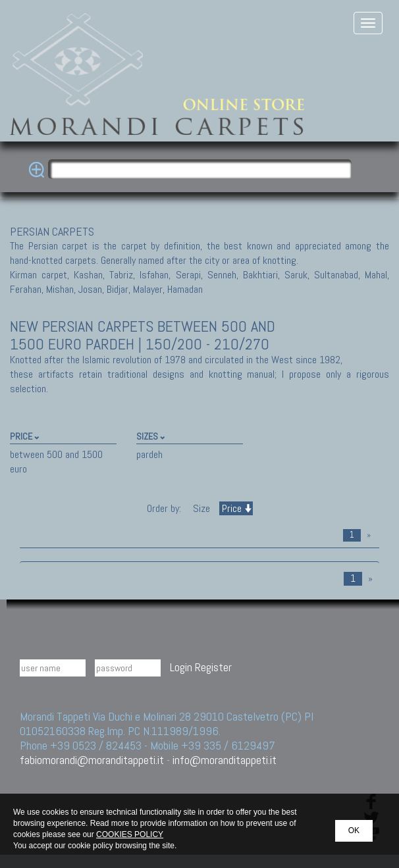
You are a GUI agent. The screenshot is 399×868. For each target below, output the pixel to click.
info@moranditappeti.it (225, 760)
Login (181, 667)
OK (354, 830)
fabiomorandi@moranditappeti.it (92, 760)
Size (201, 508)
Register (213, 667)
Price (236, 508)
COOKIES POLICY (130, 834)
